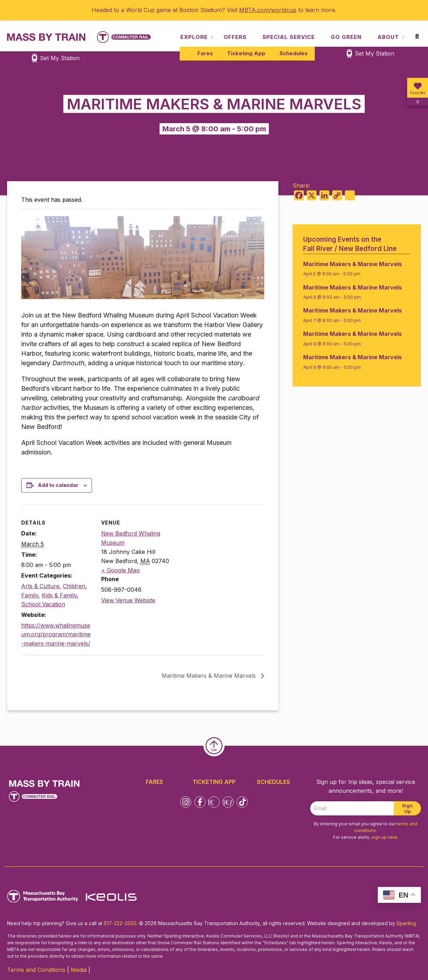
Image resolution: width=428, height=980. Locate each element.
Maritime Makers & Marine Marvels (210, 676)
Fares (205, 53)
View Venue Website (128, 600)
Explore (194, 37)
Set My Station (375, 53)
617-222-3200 (120, 923)
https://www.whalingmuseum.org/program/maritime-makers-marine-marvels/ (56, 634)
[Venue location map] (218, 553)
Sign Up (407, 808)
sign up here (384, 837)
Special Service (289, 37)
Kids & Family (59, 595)
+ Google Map (120, 570)
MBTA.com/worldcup (268, 10)
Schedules (294, 53)
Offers (235, 37)
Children (74, 586)
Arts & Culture (40, 586)
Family (30, 595)
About (388, 37)
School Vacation (43, 604)
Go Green (346, 37)
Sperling (406, 923)
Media (79, 970)
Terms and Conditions (36, 970)
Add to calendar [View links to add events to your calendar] (58, 485)
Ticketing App (246, 53)
